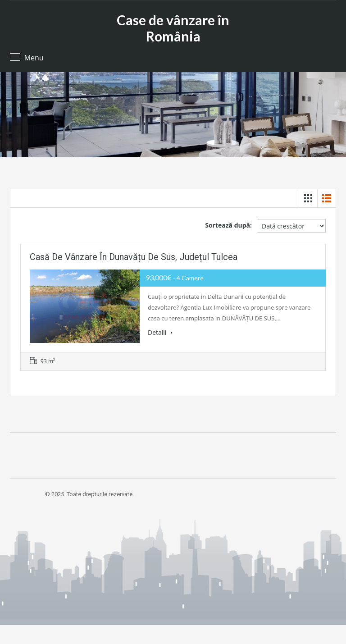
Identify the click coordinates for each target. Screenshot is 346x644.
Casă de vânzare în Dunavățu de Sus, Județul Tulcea (134, 257)
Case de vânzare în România (173, 28)
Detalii (160, 332)
